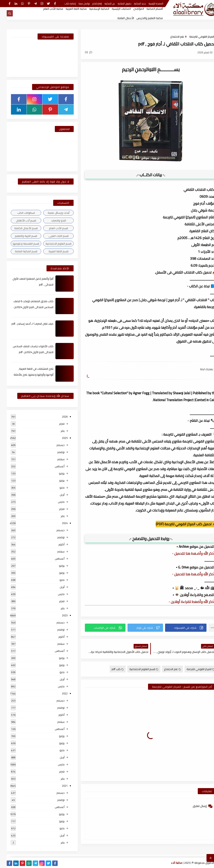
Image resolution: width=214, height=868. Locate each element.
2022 (58, 693)
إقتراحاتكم (90, 4)
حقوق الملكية (118, 4)
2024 (58, 523)
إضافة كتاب (64, 4)
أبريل (55, 495)
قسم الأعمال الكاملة (19, 228)
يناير (56, 431)
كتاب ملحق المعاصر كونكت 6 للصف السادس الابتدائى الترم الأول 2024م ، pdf (27, 307)
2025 (58, 438)
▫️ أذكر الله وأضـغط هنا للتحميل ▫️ (188, 553)
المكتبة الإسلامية (92, 9)
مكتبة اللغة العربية (69, 9)
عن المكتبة (103, 4)
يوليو (55, 473)
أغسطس (53, 466)
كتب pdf (111, 669)
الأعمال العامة (119, 18)
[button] (179, 628)
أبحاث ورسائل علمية (52, 213)
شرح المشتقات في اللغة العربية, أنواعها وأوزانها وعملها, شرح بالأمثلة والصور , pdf (27, 375)
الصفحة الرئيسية (149, 4)
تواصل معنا (77, 4)
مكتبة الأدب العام (46, 9)
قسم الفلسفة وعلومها (19, 244)
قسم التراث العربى (52, 236)
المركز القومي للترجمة (195, 37)
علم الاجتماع (171, 37)
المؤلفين (132, 9)
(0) (82, 52)
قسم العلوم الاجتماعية (137, 669)
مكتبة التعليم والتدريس (143, 18)
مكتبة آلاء (170, 863)
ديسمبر (54, 445)
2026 (58, 417)
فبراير (55, 424)
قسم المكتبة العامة (19, 251)
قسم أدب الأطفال (19, 220)
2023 (58, 615)
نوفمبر (54, 452)
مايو (55, 488)
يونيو (55, 480)
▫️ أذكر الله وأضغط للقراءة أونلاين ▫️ (186, 602)
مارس (55, 502)
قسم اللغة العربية (52, 251)
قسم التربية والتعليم (19, 236)
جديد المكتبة (133, 4)
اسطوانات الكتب (19, 213)
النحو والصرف (52, 220)
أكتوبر (55, 544)
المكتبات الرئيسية (115, 9)
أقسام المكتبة (148, 9)
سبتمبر (54, 459)
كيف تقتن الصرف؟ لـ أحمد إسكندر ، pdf (26, 324)
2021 (58, 786)
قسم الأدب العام (52, 228)
